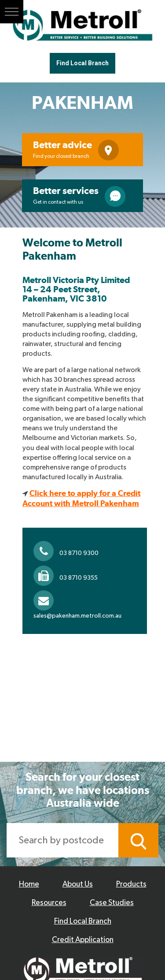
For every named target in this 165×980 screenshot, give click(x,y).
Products (131, 884)
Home (29, 884)
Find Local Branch (82, 63)
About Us (78, 884)
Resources (49, 903)
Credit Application (83, 940)
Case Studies (112, 903)
